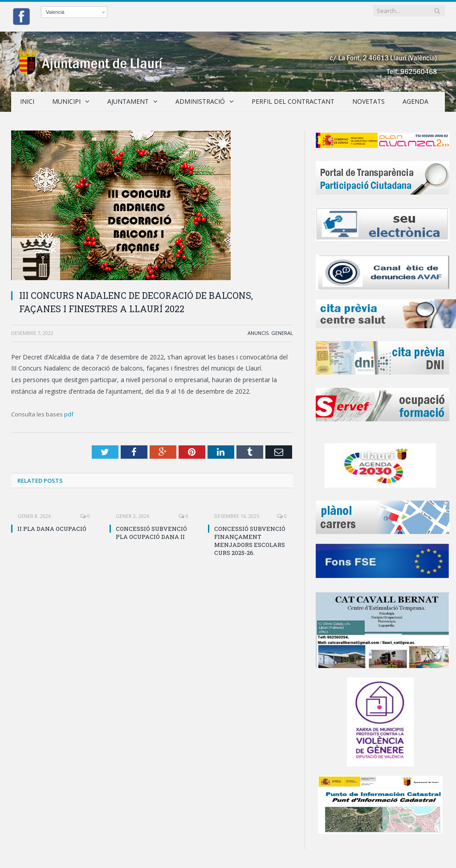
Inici (27, 101)
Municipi (66, 101)
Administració (200, 101)
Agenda (415, 101)
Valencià (55, 12)
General (282, 333)
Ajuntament (128, 101)
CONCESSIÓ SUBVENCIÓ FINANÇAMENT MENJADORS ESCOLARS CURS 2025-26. (250, 541)
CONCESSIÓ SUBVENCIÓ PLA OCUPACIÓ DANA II (151, 533)
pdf (69, 414)
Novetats (368, 101)
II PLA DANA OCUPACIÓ (52, 529)
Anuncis (258, 333)
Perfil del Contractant (293, 101)
